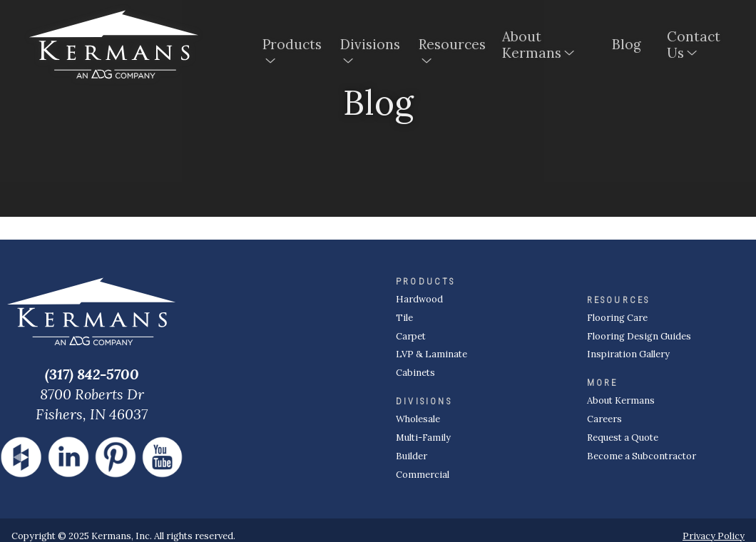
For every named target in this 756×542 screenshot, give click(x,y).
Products (290, 46)
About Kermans (532, 46)
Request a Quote (623, 438)
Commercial (423, 475)
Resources (449, 46)
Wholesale (418, 419)
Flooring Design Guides (639, 336)
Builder (412, 456)
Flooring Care (617, 318)
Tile (404, 318)
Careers (604, 419)
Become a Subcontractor (642, 456)
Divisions (368, 46)
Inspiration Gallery (628, 354)
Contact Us (694, 46)
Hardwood (419, 299)
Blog (627, 46)
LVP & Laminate (431, 354)
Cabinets (415, 373)
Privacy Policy (714, 536)
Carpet (411, 336)
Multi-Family (423, 438)
